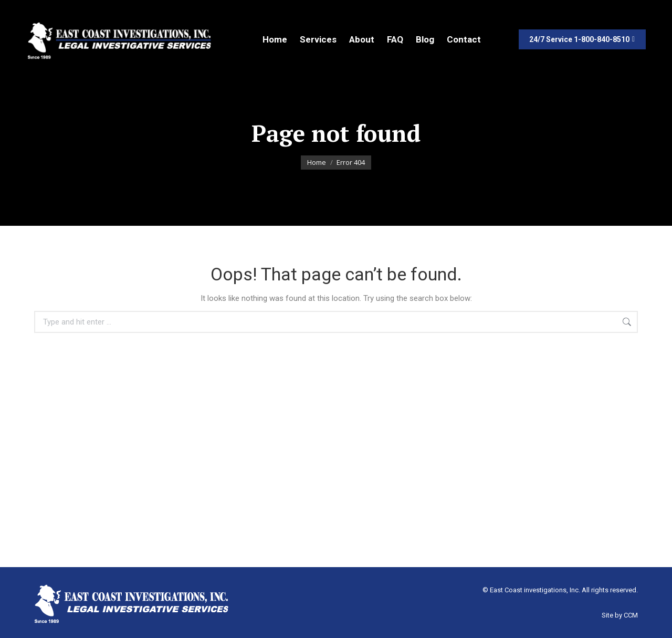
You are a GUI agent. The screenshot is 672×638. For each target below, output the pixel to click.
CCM (631, 615)
